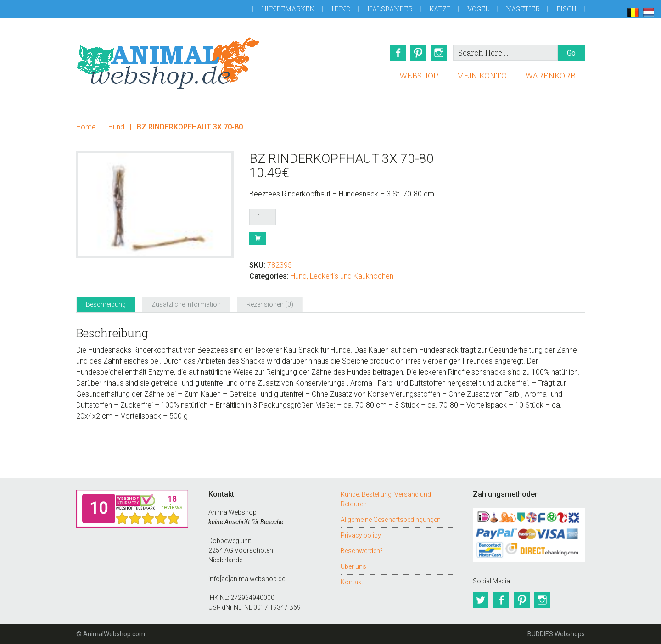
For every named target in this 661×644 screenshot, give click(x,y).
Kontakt (352, 582)
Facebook (397, 53)
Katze (440, 9)
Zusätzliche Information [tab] (186, 304)
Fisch (566, 9)
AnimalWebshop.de (168, 63)
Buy (258, 239)
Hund (341, 9)
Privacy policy (361, 535)
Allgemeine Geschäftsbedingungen (391, 520)
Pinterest (418, 53)
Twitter (481, 600)
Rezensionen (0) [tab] (270, 304)
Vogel (478, 9)
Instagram (439, 53)
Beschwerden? (362, 551)
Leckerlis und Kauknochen (352, 276)
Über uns (353, 566)
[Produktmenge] (263, 217)
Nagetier (523, 9)
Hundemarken (288, 9)
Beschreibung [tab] (106, 304)
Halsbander (390, 9)
